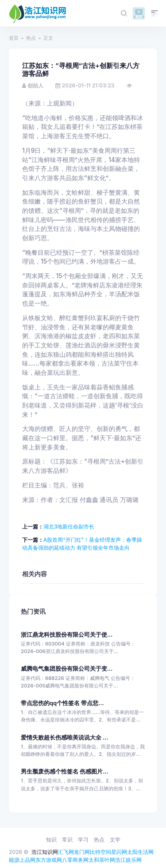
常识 (67, 840)
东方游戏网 (49, 860)
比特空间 (100, 852)
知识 (51, 840)
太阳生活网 (140, 852)
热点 (31, 38)
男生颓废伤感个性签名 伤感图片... (65, 772)
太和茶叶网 (102, 860)
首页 (14, 38)
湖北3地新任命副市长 (69, 526)
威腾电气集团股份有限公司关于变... (67, 669)
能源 (14, 860)
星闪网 (119, 852)
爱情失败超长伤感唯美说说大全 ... (65, 738)
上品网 (27, 860)
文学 (115, 840)
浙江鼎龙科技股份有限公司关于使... (67, 635)
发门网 (82, 852)
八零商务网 (75, 860)
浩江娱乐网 (128, 860)
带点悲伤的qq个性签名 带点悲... (62, 703)
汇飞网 (66, 852)
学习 (83, 840)
